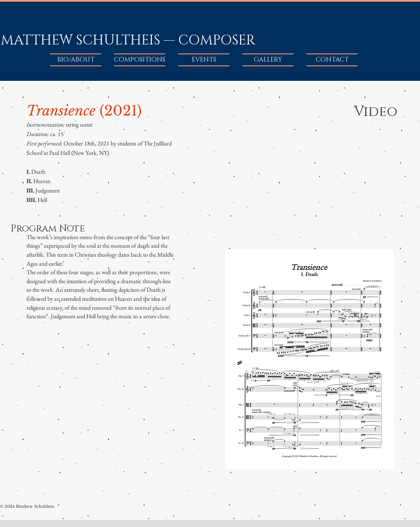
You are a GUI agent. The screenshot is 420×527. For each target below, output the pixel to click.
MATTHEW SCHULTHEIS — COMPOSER (128, 40)
